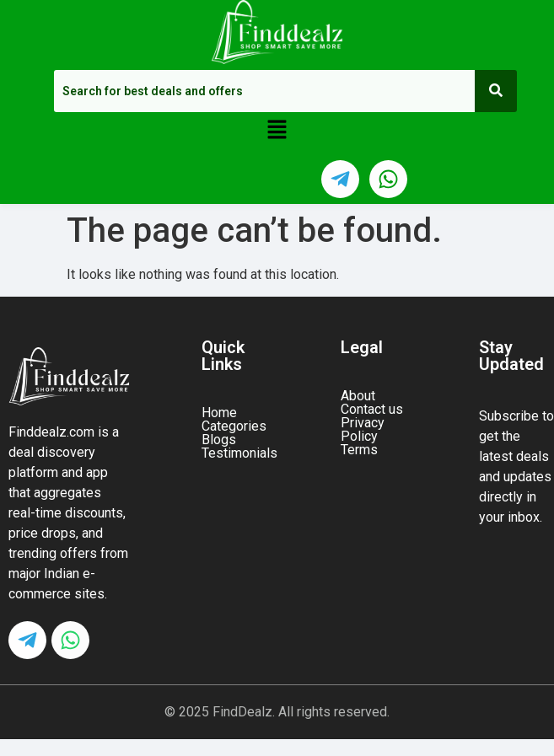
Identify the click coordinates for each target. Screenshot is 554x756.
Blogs (219, 440)
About (358, 396)
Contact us (372, 410)
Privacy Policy (363, 430)
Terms (359, 450)
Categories (234, 426)
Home (219, 413)
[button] (277, 131)
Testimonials (239, 453)
